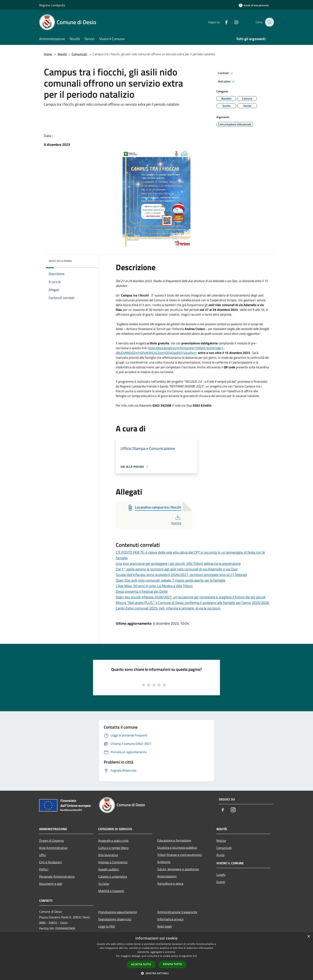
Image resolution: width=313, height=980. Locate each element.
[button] (156, 973)
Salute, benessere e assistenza (178, 869)
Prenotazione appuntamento (118, 912)
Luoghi (221, 875)
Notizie (221, 841)
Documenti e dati (51, 884)
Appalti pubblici (109, 869)
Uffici (43, 855)
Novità (62, 54)
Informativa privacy (170, 919)
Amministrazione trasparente (177, 912)
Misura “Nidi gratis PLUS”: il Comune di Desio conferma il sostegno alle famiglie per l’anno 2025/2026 (192, 603)
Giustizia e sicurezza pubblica (177, 848)
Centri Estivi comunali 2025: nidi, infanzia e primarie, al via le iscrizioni (168, 608)
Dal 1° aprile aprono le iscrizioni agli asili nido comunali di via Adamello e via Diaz (177, 569)
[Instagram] (234, 22)
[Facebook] (224, 22)
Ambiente (164, 862)
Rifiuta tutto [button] (173, 964)
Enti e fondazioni (51, 862)
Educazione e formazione (174, 840)
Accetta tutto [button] (141, 964)
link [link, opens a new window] (195, 956)
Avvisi (220, 855)
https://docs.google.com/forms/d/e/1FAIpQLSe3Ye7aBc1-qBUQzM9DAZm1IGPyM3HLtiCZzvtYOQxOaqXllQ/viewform (170, 350)
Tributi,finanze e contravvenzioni (180, 855)
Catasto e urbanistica (113, 876)
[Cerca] (269, 22)
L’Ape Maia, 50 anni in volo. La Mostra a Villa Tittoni (154, 586)
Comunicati (79, 54)
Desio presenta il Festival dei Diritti (142, 591)
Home (48, 54)
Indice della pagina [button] (60, 261)
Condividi (226, 73)
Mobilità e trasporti (111, 891)
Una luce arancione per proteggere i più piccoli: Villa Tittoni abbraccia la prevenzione (178, 564)
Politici (44, 869)
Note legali (165, 926)
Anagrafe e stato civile (113, 841)
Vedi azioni (227, 82)
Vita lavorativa (108, 855)
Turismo (104, 884)
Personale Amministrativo (57, 876)
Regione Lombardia (52, 5)
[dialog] (156, 956)
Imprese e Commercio (113, 862)
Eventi (221, 882)
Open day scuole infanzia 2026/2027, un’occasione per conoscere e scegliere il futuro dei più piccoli (191, 597)
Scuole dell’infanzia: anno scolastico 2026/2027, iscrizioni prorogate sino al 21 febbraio (181, 575)
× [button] (309, 937)
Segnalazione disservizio (115, 919)
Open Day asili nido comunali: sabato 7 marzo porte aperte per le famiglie (171, 580)
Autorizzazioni (167, 876)
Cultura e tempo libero (113, 848)
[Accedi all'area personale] (254, 5)
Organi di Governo (51, 841)
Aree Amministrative (53, 848)
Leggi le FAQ (107, 926)
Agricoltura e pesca (170, 883)
